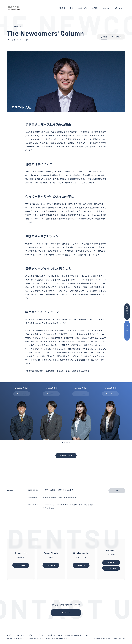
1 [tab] (62, 443)
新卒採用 (17, 26)
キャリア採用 (116, 37)
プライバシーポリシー (37, 635)
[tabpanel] (22, 411)
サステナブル (82, 8)
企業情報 (62, 8)
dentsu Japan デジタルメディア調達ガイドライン (25, 638)
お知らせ (106, 8)
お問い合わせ (119, 8)
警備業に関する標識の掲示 (56, 638)
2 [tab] (64, 443)
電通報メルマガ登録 (55, 635)
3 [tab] (66, 443)
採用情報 (95, 8)
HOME (9, 26)
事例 (71, 8)
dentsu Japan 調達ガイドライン (77, 635)
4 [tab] (68, 443)
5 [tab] (70, 443)
